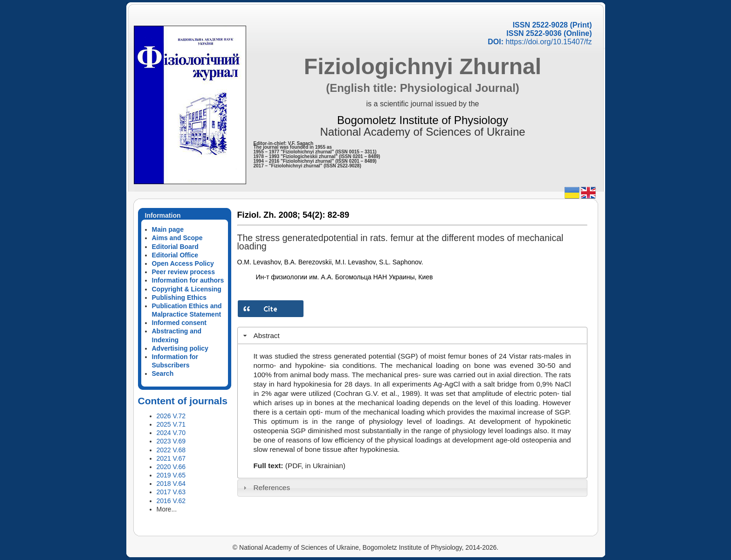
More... (167, 509)
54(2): (314, 215)
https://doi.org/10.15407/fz (548, 42)
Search (163, 373)
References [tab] (266, 487)
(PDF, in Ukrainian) (315, 466)
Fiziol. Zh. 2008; (269, 215)
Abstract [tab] (260, 335)
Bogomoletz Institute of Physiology (423, 120)
